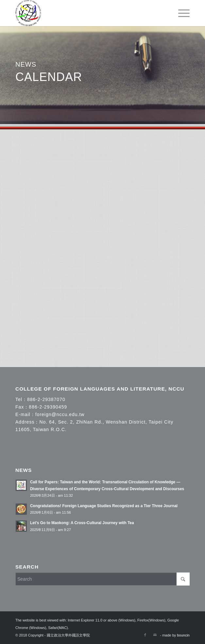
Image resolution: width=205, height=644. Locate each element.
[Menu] (181, 13)
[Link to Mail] (155, 635)
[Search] (102, 579)
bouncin (183, 635)
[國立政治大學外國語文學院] (85, 13)
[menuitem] (181, 13)
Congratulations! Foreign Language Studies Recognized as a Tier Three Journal (104, 506)
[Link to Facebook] (145, 635)
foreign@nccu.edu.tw (60, 414)
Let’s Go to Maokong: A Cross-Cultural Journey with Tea (82, 523)
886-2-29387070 (46, 399)
